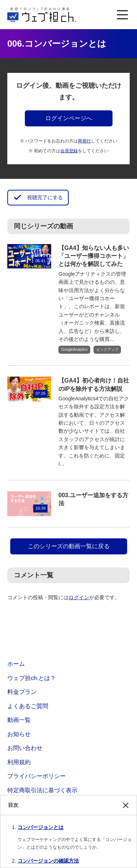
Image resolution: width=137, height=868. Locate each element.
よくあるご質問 (28, 706)
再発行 (84, 141)
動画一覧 (19, 720)
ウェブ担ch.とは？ (32, 678)
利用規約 (19, 762)
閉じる (126, 809)
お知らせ (19, 734)
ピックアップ (107, 349)
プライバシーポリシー (37, 776)
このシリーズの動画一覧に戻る (69, 546)
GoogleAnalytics (75, 349)
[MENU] (122, 15)
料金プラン (22, 692)
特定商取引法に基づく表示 (42, 790)
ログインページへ (69, 118)
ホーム (16, 664)
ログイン (79, 597)
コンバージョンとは (41, 827)
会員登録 (69, 151)
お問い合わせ (25, 748)
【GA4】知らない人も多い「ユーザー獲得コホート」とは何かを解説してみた (94, 256)
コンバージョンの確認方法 (48, 861)
